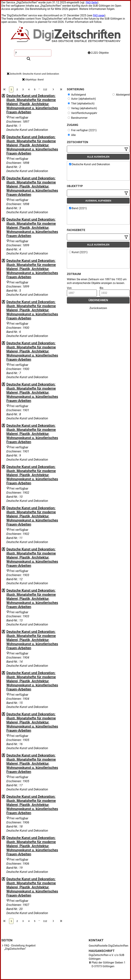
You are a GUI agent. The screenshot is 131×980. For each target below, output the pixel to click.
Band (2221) (78, 208)
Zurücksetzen (98, 308)
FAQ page (99, 15)
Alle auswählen (98, 157)
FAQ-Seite (92, 2)
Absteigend (121, 95)
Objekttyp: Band (33, 80)
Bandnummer (78, 118)
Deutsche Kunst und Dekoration (90, 164)
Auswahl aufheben (98, 201)
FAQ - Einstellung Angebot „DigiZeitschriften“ (20, 947)
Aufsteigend (77, 95)
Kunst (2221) (78, 252)
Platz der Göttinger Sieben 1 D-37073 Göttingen (108, 964)
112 (45, 89)
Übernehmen (98, 300)
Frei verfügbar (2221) (82, 130)
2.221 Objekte (98, 53)
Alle (72, 135)
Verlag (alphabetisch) (82, 108)
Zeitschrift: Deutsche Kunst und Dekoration (33, 74)
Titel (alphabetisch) (81, 103)
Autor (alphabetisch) (82, 99)
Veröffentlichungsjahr (82, 113)
